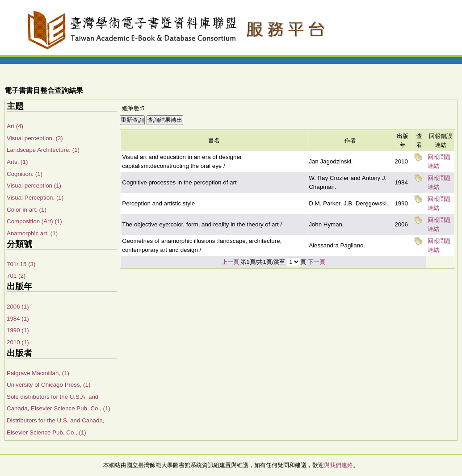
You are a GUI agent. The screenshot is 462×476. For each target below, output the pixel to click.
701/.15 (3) (21, 264)
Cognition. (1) (25, 174)
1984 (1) (18, 319)
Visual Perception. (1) (35, 198)
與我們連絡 (338, 465)
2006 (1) (18, 307)
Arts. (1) (17, 162)
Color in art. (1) (27, 210)
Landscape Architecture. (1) (43, 150)
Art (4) (15, 126)
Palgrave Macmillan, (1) (38, 373)
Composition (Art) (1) (34, 221)
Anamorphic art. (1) (32, 233)
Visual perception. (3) (35, 138)
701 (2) (16, 276)
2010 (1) (18, 342)
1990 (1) (18, 330)
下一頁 (317, 262)
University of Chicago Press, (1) (48, 385)
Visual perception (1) (34, 186)
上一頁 (230, 262)
